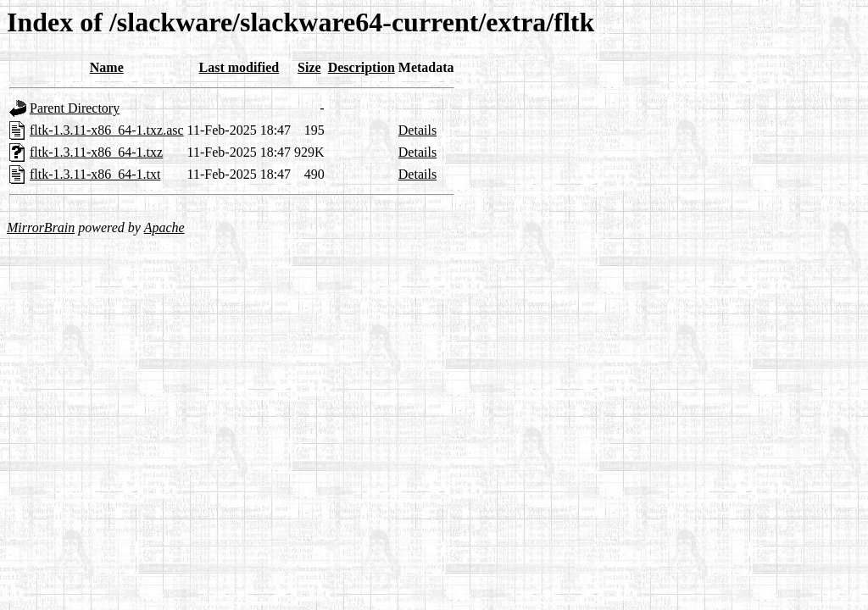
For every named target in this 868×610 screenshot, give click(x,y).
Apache (164, 227)
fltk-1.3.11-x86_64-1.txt (95, 174)
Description (362, 67)
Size (309, 67)
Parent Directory (75, 108)
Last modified (239, 67)
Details (417, 130)
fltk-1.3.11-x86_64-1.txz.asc (107, 130)
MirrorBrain (41, 227)
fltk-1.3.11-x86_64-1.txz (96, 152)
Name (107, 67)
